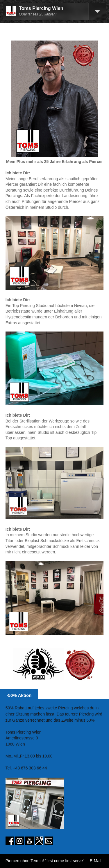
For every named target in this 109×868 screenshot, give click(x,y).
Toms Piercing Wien (41, 8)
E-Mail (96, 861)
